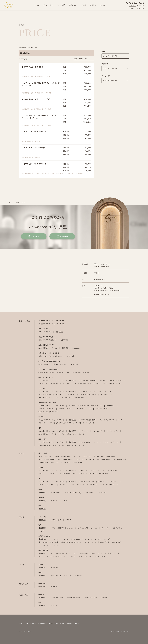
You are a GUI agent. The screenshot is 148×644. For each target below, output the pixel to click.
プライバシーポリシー (25, 631)
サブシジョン (56, 539)
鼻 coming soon (120, 459)
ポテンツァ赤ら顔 (101, 556)
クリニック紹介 (48, 5)
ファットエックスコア (107, 420)
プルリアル (59, 394)
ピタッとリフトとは (45, 332)
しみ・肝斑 (75, 364)
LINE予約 (34, 236)
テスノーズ (55, 575)
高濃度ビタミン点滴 (74, 597)
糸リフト (103, 380)
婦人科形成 (42, 586)
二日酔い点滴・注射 (91, 597)
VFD (65, 501)
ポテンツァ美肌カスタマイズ (61, 553)
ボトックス (55, 383)
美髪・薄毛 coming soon (106, 456)
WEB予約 (62, 236)
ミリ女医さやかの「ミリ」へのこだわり (51, 324)
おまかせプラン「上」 (84, 409)
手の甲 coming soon (63, 456)
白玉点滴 (104, 597)
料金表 (84, 5)
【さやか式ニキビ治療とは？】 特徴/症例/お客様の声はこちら (60, 542)
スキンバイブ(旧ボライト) (88, 394)
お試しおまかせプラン (103, 409)
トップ (11, 202)
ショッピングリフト (116, 380)
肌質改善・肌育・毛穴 (60, 364)
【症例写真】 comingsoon (71, 348)
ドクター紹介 (61, 5)
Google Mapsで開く (102, 295)
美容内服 (54, 606)
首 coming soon (45, 456)
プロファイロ (67, 383)
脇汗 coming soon (65, 459)
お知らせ (93, 5)
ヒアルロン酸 (43, 383)
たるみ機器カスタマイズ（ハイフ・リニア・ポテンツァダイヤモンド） (98, 383)
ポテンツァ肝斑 (56, 520)
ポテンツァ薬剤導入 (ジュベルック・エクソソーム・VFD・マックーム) (74, 528)
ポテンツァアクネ (91, 542)
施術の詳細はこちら (81, 59)
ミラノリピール (118, 528)
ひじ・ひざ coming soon (83, 456)
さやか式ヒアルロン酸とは (47, 340)
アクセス (103, 5)
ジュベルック (71, 394)
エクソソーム (56, 501)
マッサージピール (85, 556)
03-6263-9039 (135, 3)
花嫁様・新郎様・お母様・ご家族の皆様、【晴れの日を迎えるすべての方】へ (64, 372)
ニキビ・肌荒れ (44, 364)
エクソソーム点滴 (57, 597)
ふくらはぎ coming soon (73, 462)
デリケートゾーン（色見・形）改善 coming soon (93, 459)
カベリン (121, 420)
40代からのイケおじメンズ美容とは (50, 356)
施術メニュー (74, 5)
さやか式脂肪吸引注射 (89, 380)
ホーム (37, 5)
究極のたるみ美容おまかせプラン (49, 412)
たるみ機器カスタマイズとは (48, 348)
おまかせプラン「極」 (66, 409)
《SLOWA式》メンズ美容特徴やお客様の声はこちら (86, 406)
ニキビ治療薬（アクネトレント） (111, 542)
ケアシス (68, 520)
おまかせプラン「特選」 (47, 409)
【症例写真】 (60, 332)
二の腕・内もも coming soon (49, 462)
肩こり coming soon (46, 459)
